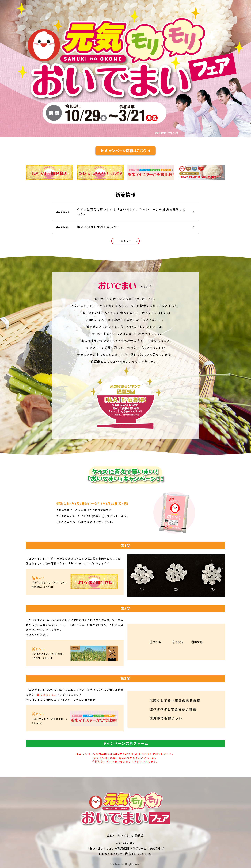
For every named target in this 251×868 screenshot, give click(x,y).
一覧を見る (128, 241)
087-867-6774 (113, 853)
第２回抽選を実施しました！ (99, 227)
